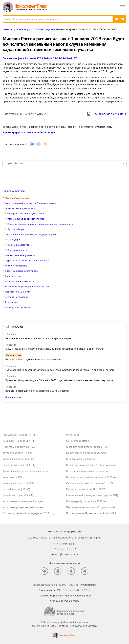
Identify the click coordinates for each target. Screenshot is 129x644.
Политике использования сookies (77, 626)
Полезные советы (17, 250)
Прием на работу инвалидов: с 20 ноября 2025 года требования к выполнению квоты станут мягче (59, 380)
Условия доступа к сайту (64, 601)
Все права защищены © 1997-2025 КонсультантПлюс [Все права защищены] (64, 585)
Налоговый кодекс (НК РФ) (19, 447)
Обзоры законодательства (20, 208)
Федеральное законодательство (26, 214)
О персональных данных (81, 459)
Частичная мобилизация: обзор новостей (91, 507)
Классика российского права (21, 271)
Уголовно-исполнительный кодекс (23, 501)
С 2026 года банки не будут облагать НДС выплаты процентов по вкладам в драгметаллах (55, 349)
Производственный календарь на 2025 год (28, 513)
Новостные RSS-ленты (17, 292)
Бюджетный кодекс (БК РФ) (19, 465)
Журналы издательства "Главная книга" (27, 261)
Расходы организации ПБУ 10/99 (86, 489)
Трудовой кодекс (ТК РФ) (17, 453)
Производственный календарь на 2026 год (92, 477)
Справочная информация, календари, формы (30, 234)
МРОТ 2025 (73, 435)
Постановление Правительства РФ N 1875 (91, 513)
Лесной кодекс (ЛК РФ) (16, 489)
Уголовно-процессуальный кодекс (23, 507)
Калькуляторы (13, 276)
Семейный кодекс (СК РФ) (18, 495)
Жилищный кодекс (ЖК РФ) (19, 441)
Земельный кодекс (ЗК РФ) (18, 483)
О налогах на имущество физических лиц (91, 465)
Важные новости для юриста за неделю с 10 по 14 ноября (37, 391)
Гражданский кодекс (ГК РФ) (19, 435)
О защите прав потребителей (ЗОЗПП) (89, 447)
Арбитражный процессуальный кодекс (26, 471)
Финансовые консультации (20, 255)
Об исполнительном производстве (87, 453)
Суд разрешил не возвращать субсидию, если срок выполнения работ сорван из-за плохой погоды (60, 370)
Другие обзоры (16, 229)
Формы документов (18, 245)
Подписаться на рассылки (20, 281)
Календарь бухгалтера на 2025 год (87, 501)
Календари (14, 240)
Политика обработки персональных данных (64, 595)
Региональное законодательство (26, 219)
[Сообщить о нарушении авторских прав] (64, 611)
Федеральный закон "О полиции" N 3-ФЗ (90, 483)
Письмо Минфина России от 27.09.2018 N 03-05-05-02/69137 (40, 58)
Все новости (12, 397)
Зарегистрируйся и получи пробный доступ (29, 132)
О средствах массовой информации (87, 471)
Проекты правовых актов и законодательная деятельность (41, 224)
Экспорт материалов (17, 297)
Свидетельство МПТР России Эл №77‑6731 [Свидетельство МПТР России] (64, 590)
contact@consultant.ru (64, 554)
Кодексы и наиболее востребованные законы (31, 203)
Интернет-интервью (16, 266)
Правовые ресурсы (14, 191)
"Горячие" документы (17, 198)
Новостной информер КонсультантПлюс (27, 287)
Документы (11, 302)
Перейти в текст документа (105, 114)
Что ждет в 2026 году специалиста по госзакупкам (33, 359)
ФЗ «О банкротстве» (78, 441)
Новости (17, 327)
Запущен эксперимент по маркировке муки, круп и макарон (38, 338)
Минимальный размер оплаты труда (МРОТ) (92, 495)
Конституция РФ (12, 477)
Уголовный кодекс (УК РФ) (18, 459)
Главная (7, 29)
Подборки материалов (18, 307)
